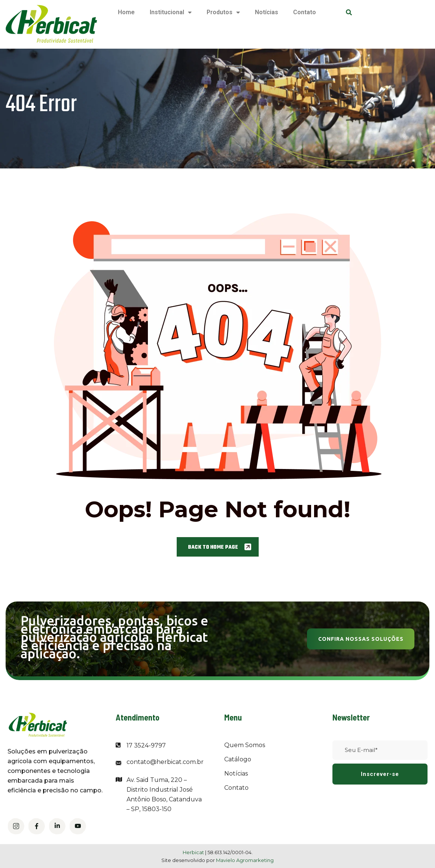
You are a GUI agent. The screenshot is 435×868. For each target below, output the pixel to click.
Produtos (223, 12)
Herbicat (194, 852)
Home (126, 12)
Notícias (267, 12)
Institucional (171, 12)
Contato (305, 12)
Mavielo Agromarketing (245, 860)
